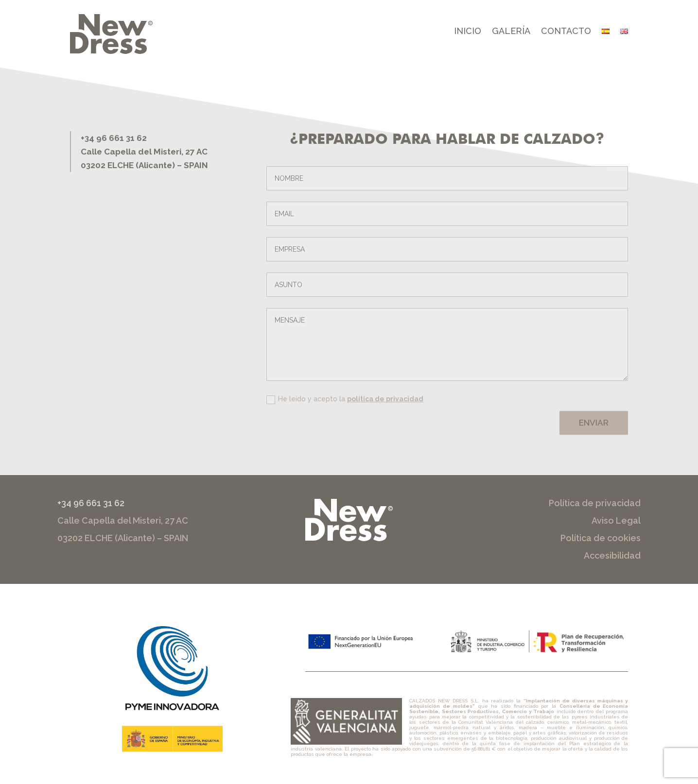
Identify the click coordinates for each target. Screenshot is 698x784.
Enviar (594, 428)
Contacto (566, 32)
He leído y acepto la (345, 405)
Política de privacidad (595, 503)
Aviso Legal (616, 520)
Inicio (468, 32)
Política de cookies (601, 538)
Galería (511, 32)
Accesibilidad (612, 555)
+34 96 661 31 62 (91, 503)
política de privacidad (385, 404)
